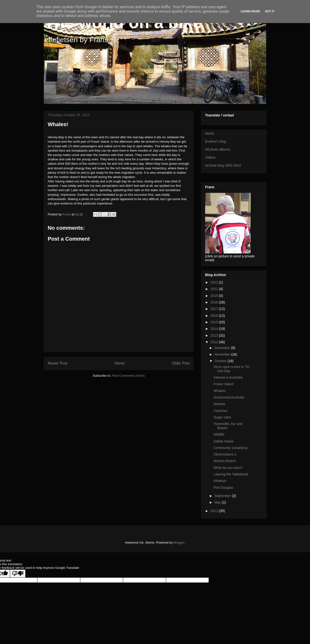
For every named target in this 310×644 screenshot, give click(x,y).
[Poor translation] (18, 574)
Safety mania (224, 441)
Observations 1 (225, 454)
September (223, 496)
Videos (210, 157)
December (223, 348)
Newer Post (58, 363)
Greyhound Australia (229, 397)
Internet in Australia (228, 377)
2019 (215, 296)
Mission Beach (225, 461)
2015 (215, 322)
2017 (215, 309)
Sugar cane (222, 417)
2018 (215, 302)
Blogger (179, 542)
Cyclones (221, 411)
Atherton (220, 481)
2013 (215, 335)
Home (120, 363)
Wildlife (219, 434)
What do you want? (228, 468)
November (223, 354)
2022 (215, 282)
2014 (215, 329)
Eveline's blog (216, 141)
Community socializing (230, 448)
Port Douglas (223, 488)
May (218, 502)
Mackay (219, 404)
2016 (215, 316)
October (221, 361)
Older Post (181, 363)
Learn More (250, 11)
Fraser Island (224, 384)
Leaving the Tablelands (231, 474)
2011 (215, 511)
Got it (270, 11)
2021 (215, 289)
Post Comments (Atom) (128, 376)
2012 (215, 342)
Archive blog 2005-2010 (223, 165)
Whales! (220, 391)
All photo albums (218, 149)
